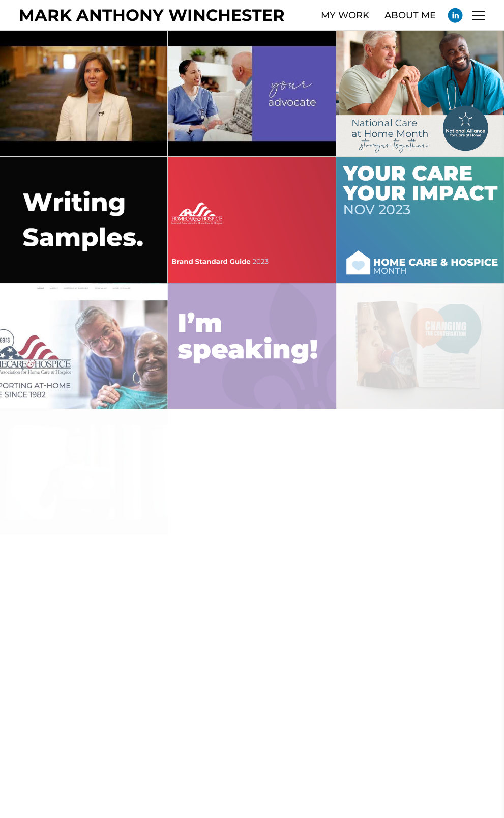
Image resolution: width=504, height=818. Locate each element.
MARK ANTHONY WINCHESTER (152, 15)
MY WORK (345, 15)
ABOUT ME (410, 15)
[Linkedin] (455, 15)
